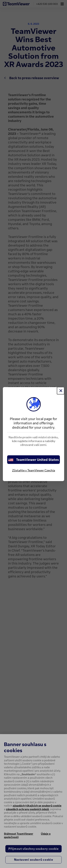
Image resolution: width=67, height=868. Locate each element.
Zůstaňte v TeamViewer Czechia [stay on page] (34, 470)
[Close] (61, 391)
